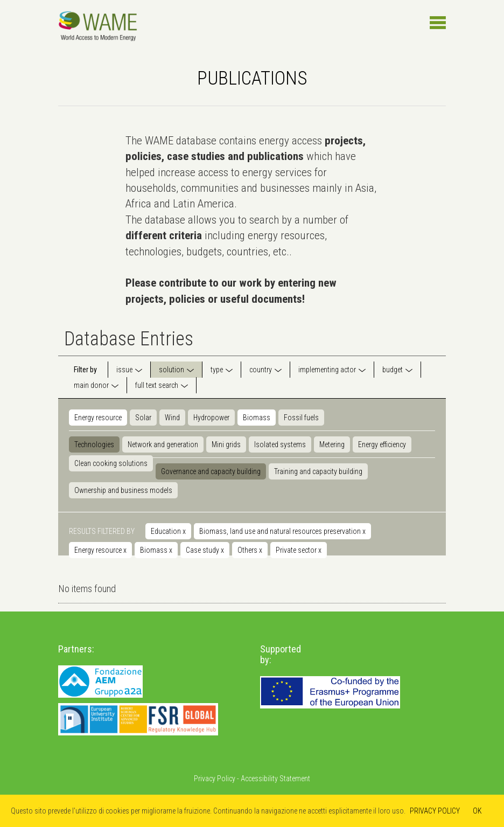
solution (171, 370)
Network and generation (163, 444)
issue (124, 370)
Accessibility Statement (275, 779)
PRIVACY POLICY (435, 811)
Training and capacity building (318, 471)
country (261, 370)
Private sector (299, 550)
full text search (157, 385)
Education (168, 531)
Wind (172, 418)
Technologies (94, 444)
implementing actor (327, 370)
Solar (143, 418)
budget (393, 370)
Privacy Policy (215, 779)
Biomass (257, 418)
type (217, 370)
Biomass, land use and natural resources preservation (282, 531)
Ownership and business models (123, 490)
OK (477, 811)
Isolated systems (280, 444)
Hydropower (211, 418)
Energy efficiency (382, 444)
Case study (205, 550)
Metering (332, 444)
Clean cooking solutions (111, 463)
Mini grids (226, 444)
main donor (91, 385)
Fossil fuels (301, 418)
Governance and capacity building (211, 471)
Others (250, 550)
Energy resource (98, 418)
